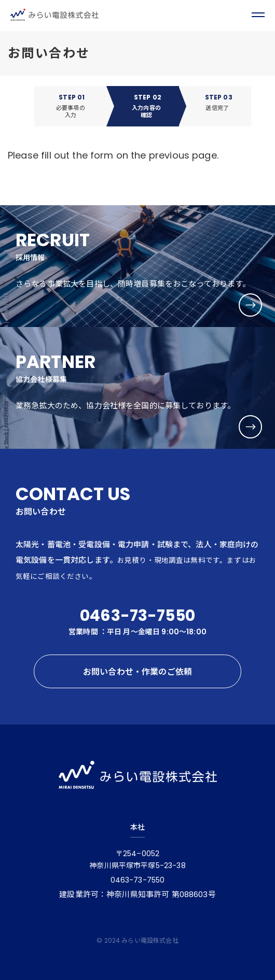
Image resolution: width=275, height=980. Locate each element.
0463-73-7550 (137, 616)
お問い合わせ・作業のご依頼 (137, 672)
